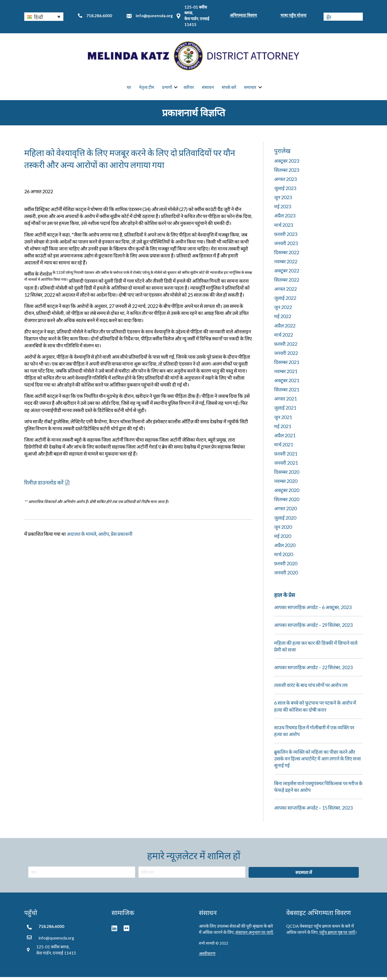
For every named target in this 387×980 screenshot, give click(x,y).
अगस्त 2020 (285, 511)
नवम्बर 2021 (286, 374)
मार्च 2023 (284, 228)
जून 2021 (283, 420)
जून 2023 (283, 200)
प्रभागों (167, 89)
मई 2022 (283, 319)
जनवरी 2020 (286, 575)
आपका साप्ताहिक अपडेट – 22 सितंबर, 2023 (313, 670)
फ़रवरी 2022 (286, 347)
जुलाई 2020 (285, 520)
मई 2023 (283, 209)
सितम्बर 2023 (287, 173)
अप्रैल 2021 (285, 438)
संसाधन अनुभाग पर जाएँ (254, 935)
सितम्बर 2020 (287, 502)
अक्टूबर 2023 (287, 164)
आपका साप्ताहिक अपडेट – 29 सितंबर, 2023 (313, 628)
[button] (44, 17)
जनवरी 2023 (286, 246)
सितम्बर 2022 (287, 283)
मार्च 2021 (284, 447)
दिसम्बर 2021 (287, 365)
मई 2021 (283, 429)
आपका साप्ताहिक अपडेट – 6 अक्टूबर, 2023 (313, 610)
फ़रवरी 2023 (286, 237)
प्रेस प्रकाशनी (122, 537)
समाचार (250, 89)
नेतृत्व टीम (147, 89)
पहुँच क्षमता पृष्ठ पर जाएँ (337, 935)
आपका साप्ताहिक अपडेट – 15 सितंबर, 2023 (313, 811)
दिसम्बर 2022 (287, 255)
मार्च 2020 (284, 557)
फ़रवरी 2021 (286, 457)
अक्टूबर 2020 (287, 493)
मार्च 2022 (284, 337)
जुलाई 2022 (285, 301)
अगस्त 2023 (285, 182)
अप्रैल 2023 (285, 218)
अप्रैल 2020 (285, 548)
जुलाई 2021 (285, 411)
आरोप (103, 537)
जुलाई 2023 (285, 191)
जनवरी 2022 (286, 356)
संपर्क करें (229, 89)
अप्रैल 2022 (285, 328)
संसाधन (208, 89)
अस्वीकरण (207, 956)
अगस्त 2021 (285, 402)
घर (129, 89)
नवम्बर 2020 (286, 484)
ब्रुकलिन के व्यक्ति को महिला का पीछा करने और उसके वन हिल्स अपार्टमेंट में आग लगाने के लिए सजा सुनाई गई (318, 762)
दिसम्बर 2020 (287, 475)
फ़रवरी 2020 (286, 566)
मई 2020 (283, 539)
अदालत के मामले (81, 537)
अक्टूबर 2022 (287, 274)
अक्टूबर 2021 (287, 383)
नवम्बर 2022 (286, 264)
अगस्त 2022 (285, 292)
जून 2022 (283, 310)
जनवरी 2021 (286, 466)
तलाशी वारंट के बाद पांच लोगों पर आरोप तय (311, 688)
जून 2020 (283, 530)
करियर (189, 89)
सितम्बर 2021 (287, 392)
